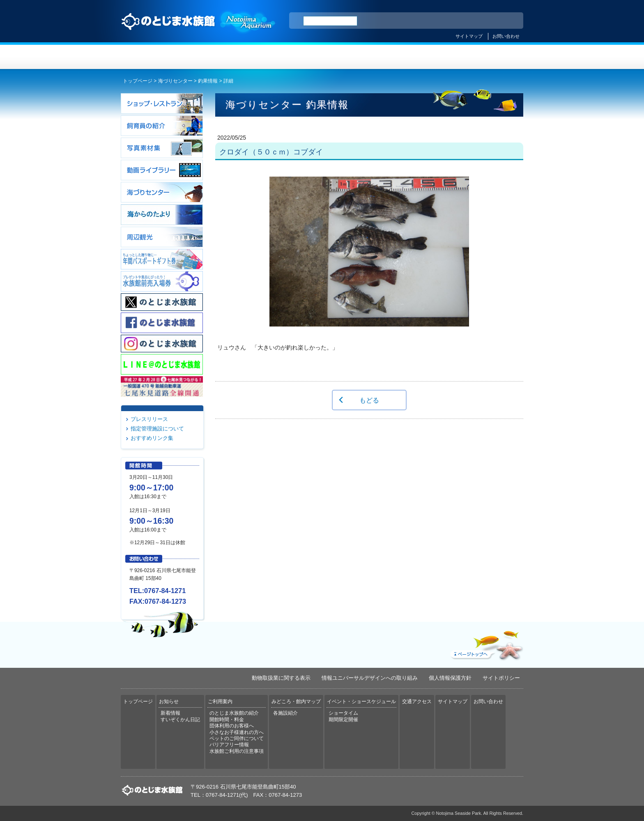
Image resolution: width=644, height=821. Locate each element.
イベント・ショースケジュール (422, 57)
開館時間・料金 (227, 720)
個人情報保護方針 (450, 678)
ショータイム (343, 713)
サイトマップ (469, 36)
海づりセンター (175, 81)
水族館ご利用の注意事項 (237, 751)
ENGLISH (445, 21)
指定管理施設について (157, 429)
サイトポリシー (501, 678)
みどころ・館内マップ (355, 57)
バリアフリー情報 (229, 745)
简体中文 (467, 21)
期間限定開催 (343, 720)
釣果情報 (208, 81)
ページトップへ (486, 644)
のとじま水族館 (199, 29)
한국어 (508, 21)
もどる (369, 400)
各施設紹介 (285, 713)
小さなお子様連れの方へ (237, 732)
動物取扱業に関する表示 (281, 678)
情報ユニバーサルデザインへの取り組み (370, 678)
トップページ (154, 57)
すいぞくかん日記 (180, 720)
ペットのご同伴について (237, 738)
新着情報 (170, 713)
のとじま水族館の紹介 (234, 713)
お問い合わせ (506, 36)
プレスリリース (149, 419)
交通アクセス (490, 57)
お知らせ (222, 57)
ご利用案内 (289, 57)
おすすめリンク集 (152, 438)
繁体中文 (488, 21)
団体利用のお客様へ (232, 726)
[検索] (330, 21)
